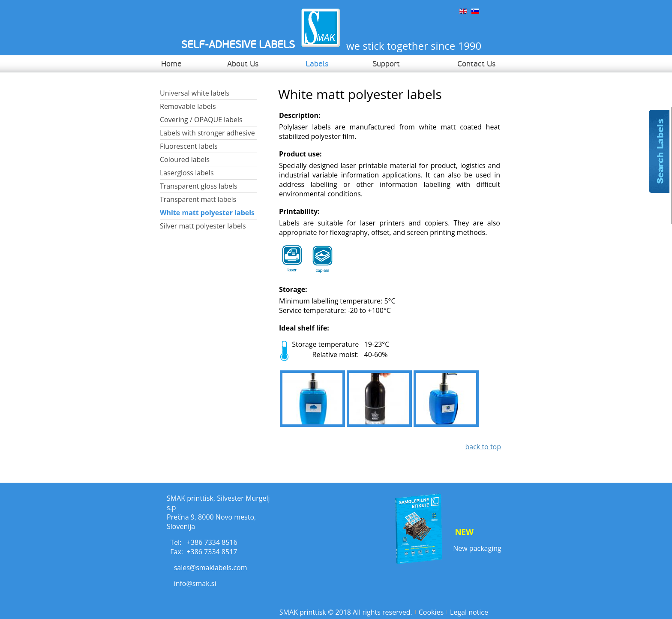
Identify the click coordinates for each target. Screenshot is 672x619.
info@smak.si (195, 583)
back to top (483, 447)
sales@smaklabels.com (211, 568)
